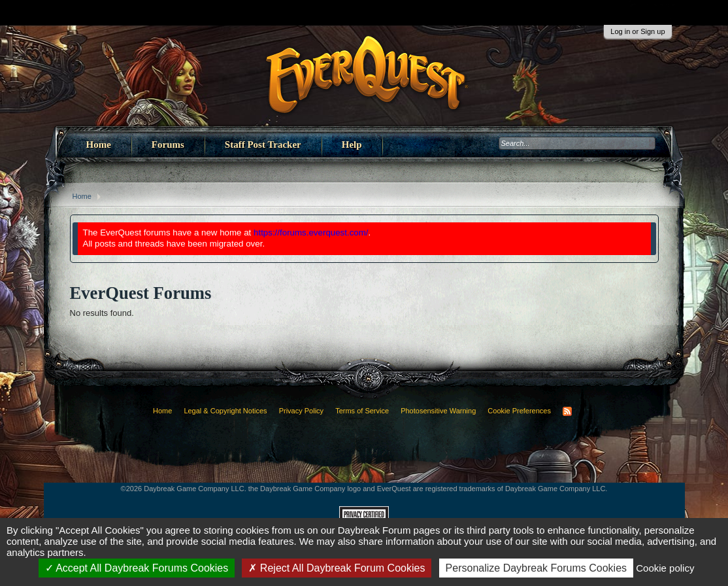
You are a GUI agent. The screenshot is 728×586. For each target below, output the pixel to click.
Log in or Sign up (637, 31)
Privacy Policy (301, 411)
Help (352, 145)
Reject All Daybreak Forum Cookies (337, 568)
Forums (168, 145)
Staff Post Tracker (263, 145)
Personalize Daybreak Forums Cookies (536, 568)
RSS (567, 411)
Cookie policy (665, 568)
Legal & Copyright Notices (225, 411)
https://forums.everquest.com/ (311, 233)
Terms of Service (362, 411)
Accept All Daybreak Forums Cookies (137, 568)
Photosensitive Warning (438, 411)
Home (99, 145)
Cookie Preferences (519, 411)
